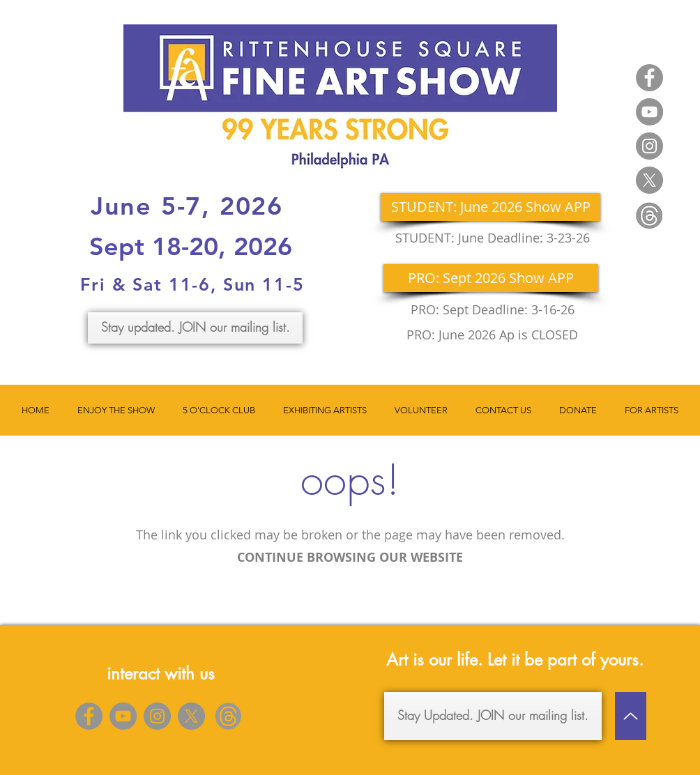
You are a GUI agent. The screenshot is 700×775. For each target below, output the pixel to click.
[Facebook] (649, 78)
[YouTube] (649, 112)
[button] (116, 410)
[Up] (631, 716)
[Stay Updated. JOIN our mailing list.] (493, 716)
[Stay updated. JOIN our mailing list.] (195, 328)
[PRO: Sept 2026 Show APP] (491, 278)
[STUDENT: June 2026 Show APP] (490, 207)
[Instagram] (649, 146)
